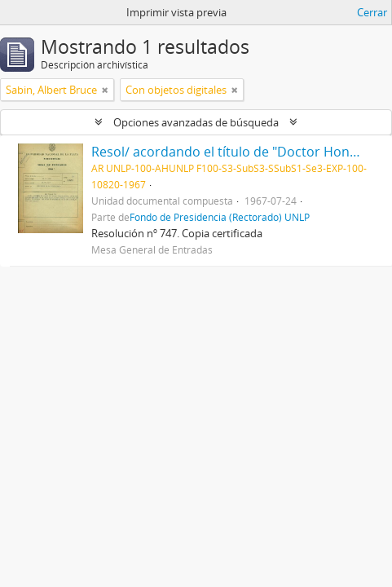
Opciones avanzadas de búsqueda (196, 122)
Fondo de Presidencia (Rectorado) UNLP (220, 217)
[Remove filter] (105, 90)
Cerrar (372, 12)
